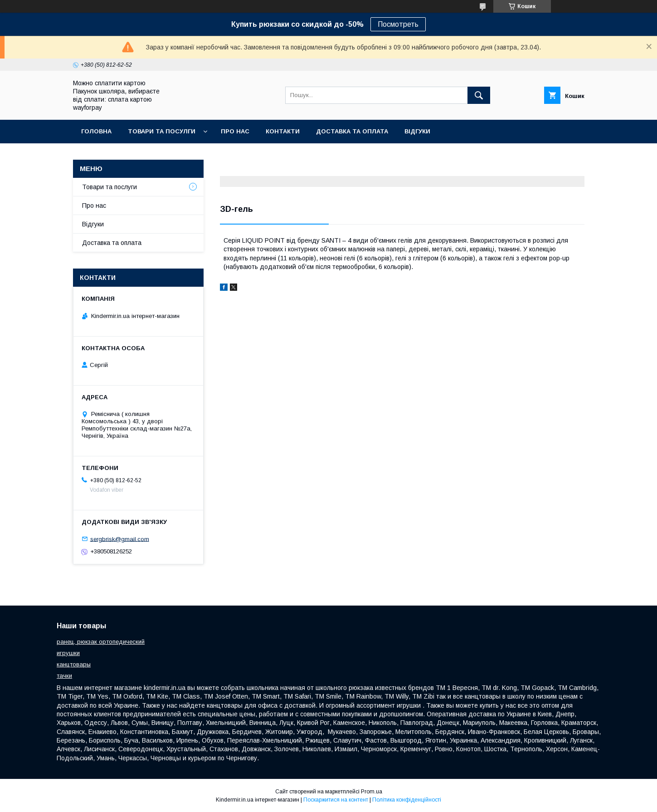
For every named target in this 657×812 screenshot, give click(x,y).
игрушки (68, 653)
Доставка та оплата (352, 131)
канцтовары (74, 664)
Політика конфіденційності (407, 800)
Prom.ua (372, 792)
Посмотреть (398, 24)
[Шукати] (479, 95)
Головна (96, 131)
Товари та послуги (109, 187)
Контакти (283, 131)
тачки (64, 676)
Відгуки (417, 131)
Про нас (235, 131)
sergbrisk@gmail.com (120, 539)
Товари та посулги (162, 131)
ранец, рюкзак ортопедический (101, 642)
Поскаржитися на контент (336, 800)
